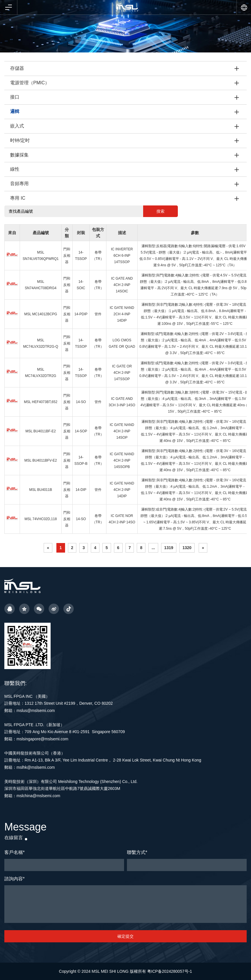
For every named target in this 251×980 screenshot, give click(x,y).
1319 (169, 548)
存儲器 (17, 68)
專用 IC (18, 198)
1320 (187, 548)
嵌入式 (17, 126)
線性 (15, 169)
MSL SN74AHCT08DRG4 (41, 285)
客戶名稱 (14, 852)
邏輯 (15, 111)
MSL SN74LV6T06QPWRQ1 (41, 256)
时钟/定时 (20, 140)
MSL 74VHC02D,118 (41, 519)
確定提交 (125, 936)
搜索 (160, 211)
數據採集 (19, 155)
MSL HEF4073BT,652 (41, 402)
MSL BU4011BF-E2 (41, 431)
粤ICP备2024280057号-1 (170, 971)
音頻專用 (19, 184)
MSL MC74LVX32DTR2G (41, 373)
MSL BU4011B (41, 490)
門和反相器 (67, 256)
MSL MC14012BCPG (41, 314)
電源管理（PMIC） (30, 83)
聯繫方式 (137, 852)
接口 (15, 97)
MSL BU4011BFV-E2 (40, 460)
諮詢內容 (14, 879)
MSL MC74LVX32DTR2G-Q (41, 343)
